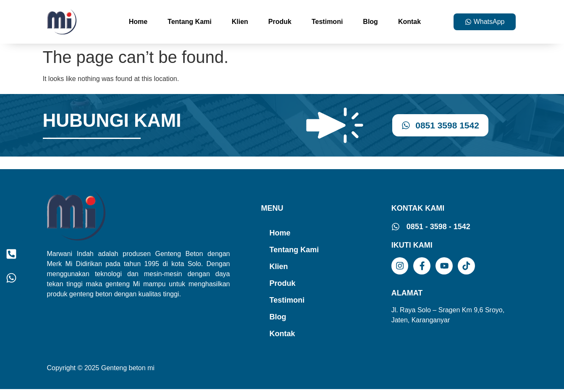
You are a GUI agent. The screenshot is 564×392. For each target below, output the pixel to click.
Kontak (409, 22)
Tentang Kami (190, 22)
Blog (370, 22)
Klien (240, 22)
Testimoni (327, 22)
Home (138, 22)
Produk (280, 22)
